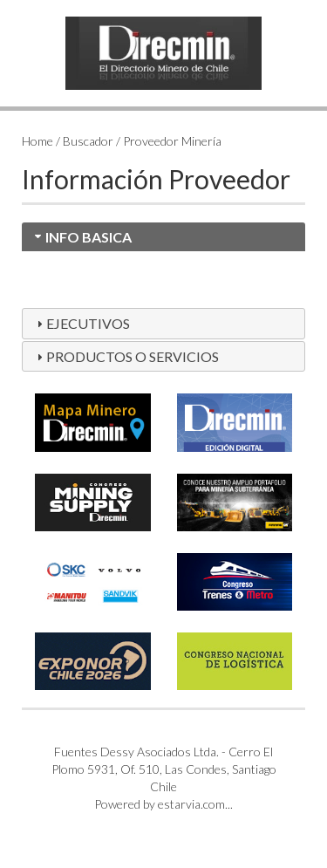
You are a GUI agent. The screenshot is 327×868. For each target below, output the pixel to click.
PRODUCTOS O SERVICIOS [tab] (126, 356)
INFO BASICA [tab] (82, 237)
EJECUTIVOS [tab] (81, 323)
